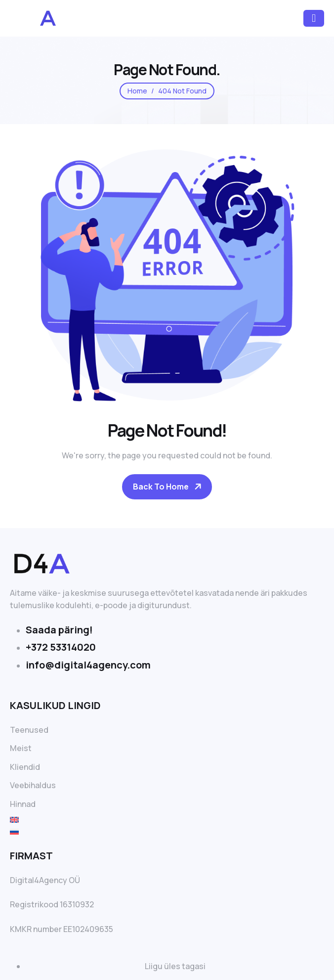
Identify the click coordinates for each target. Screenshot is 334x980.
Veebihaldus (33, 785)
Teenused (29, 730)
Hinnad (23, 804)
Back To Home (161, 487)
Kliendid (25, 767)
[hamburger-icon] (314, 18)
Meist (21, 748)
